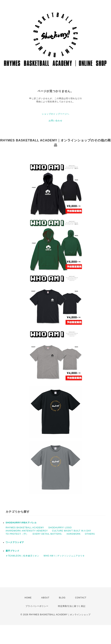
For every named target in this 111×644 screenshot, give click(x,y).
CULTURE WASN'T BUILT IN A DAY (72, 531)
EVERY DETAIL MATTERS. (47, 534)
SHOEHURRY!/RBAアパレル (21, 523)
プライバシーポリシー (37, 606)
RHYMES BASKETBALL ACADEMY (25, 528)
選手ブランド (13, 551)
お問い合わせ (56, 121)
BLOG (62, 598)
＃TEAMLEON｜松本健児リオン (22, 556)
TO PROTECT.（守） (17, 534)
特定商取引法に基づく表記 (72, 606)
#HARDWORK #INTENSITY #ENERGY (27, 531)
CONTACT (81, 598)
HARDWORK (74, 534)
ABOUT (45, 598)
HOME (28, 598)
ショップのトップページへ (56, 114)
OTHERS (90, 534)
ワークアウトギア (15, 542)
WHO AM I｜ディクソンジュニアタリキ (64, 556)
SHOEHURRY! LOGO (60, 528)
